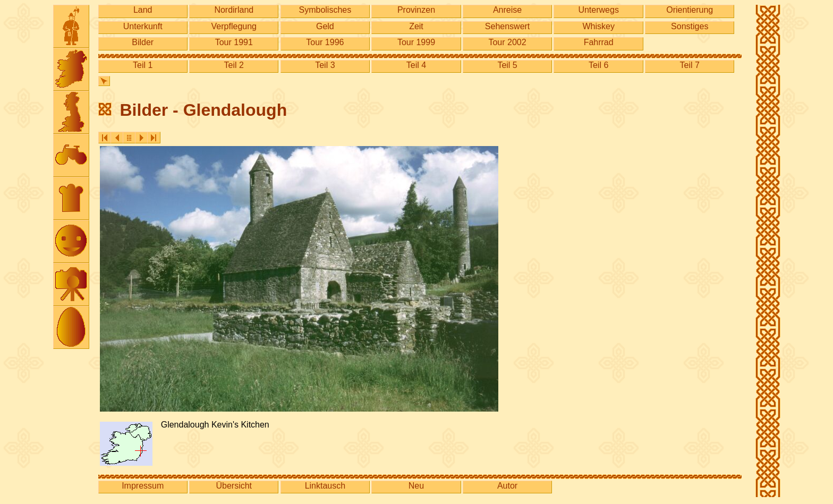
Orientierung (690, 10)
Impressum (143, 486)
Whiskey (598, 26)
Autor (507, 486)
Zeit (416, 26)
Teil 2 (234, 65)
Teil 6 (598, 65)
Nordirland (234, 10)
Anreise (507, 10)
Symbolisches (325, 10)
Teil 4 (416, 65)
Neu (416, 486)
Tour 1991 (234, 42)
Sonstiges (690, 26)
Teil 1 (143, 65)
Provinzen (416, 10)
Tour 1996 (325, 42)
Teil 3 (325, 65)
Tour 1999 (416, 42)
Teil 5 (507, 65)
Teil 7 (690, 65)
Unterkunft (143, 26)
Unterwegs (598, 10)
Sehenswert (508, 26)
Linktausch (325, 486)
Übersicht (234, 486)
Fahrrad (599, 42)
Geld (325, 26)
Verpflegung (234, 26)
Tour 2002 (507, 42)
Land (143, 10)
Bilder (143, 42)
